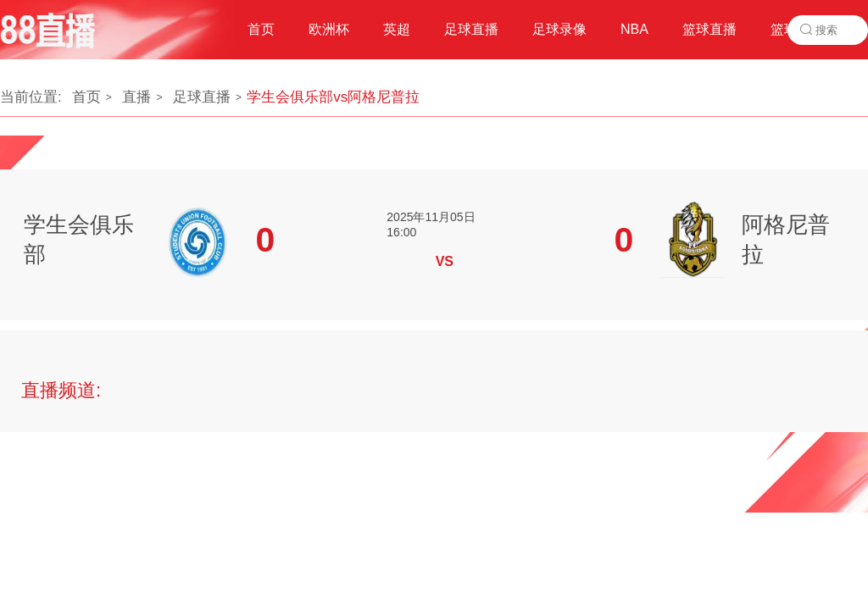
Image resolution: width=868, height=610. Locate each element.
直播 (136, 97)
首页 (86, 97)
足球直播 (202, 97)
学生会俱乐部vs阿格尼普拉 (333, 97)
